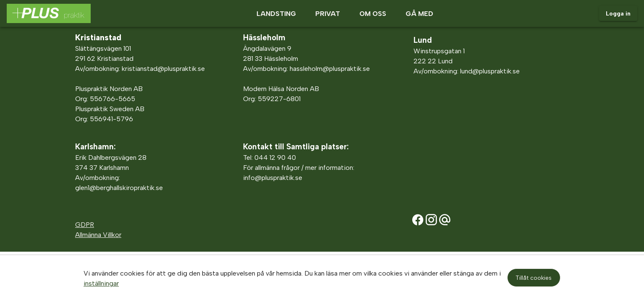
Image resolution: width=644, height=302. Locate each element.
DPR (87, 225)
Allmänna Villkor (98, 235)
